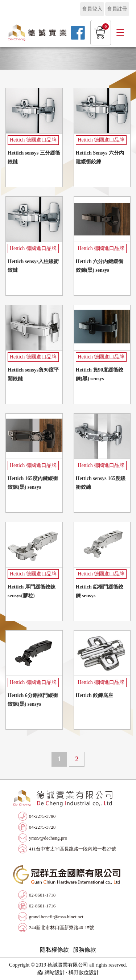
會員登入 (92, 9)
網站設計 (55, 973)
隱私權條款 (54, 950)
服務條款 (85, 950)
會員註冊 (117, 9)
